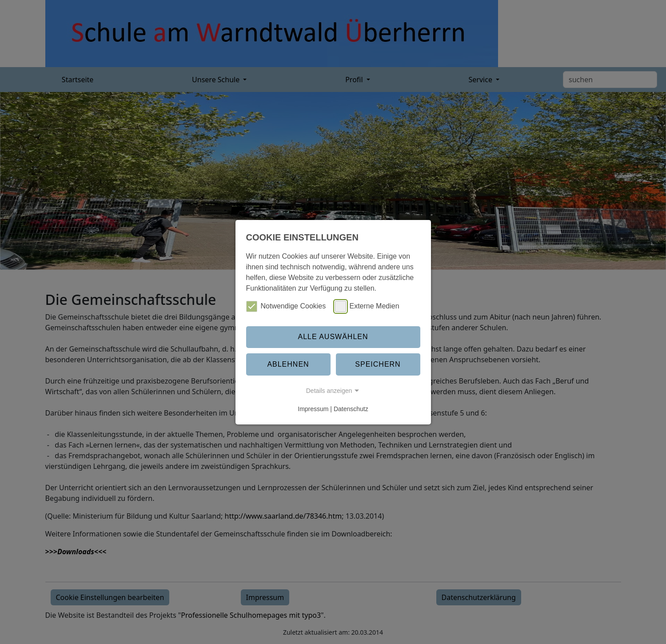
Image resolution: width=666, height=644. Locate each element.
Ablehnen (288, 364)
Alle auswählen (333, 337)
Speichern (378, 364)
